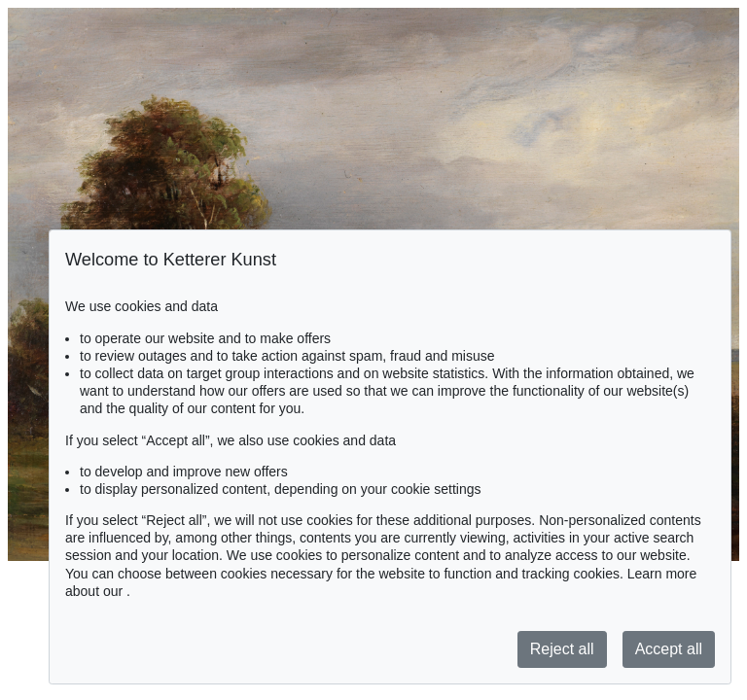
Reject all (562, 649)
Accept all (669, 649)
